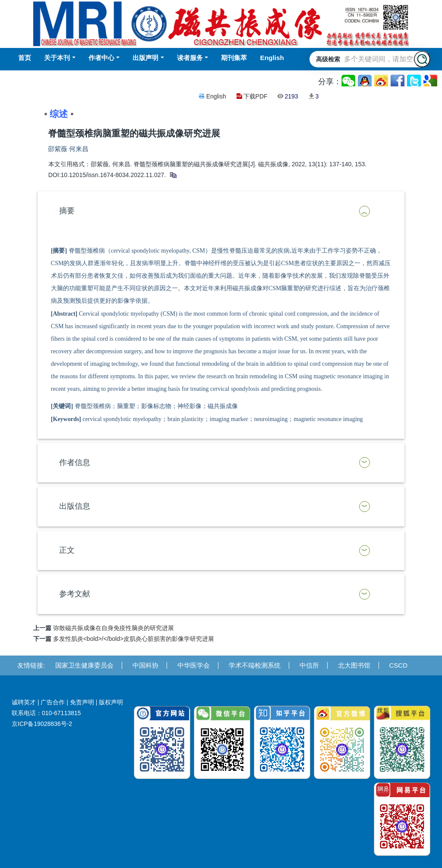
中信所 (309, 665)
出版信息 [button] (75, 506)
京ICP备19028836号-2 (42, 724)
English (216, 96)
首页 (25, 58)
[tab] (221, 211)
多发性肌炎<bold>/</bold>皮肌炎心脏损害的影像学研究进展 (134, 639)
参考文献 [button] (75, 594)
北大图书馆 (354, 665)
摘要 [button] (67, 211)
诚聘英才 (24, 702)
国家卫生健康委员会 (84, 665)
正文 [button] (67, 550)
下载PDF (256, 96)
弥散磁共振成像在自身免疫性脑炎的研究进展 (114, 628)
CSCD (399, 665)
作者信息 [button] (75, 463)
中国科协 (145, 665)
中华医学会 (194, 665)
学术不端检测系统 (255, 665)
